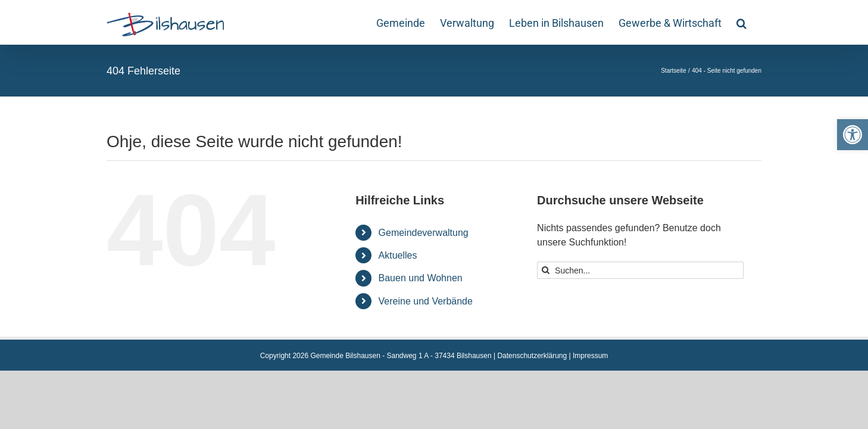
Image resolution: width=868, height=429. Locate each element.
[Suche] (546, 270)
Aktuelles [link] (398, 255)
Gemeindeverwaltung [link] (424, 233)
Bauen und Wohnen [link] (421, 278)
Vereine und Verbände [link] (426, 301)
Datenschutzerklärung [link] (532, 356)
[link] (853, 135)
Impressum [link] (590, 356)
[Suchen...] (640, 270)
